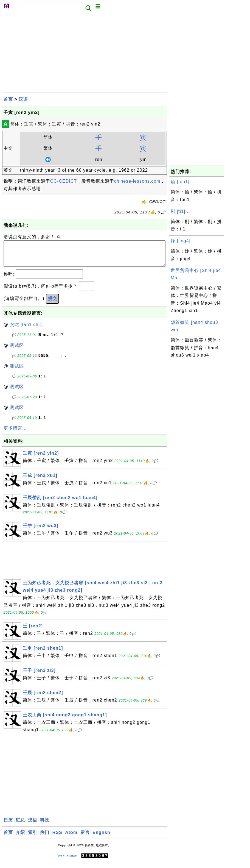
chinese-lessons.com (137, 181)
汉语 (23, 99)
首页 (8, 99)
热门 (45, 838)
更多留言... (15, 434)
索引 (33, 838)
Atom (71, 838)
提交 (52, 304)
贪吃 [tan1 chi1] (27, 330)
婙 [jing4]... (183, 241)
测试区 (17, 351)
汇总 (20, 826)
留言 (85, 838)
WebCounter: (68, 861)
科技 (45, 826)
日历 (8, 826)
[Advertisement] (85, 54)
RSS (57, 838)
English (101, 838)
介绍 (20, 838)
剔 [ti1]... (180, 211)
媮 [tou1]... (182, 182)
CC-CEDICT (64, 181)
